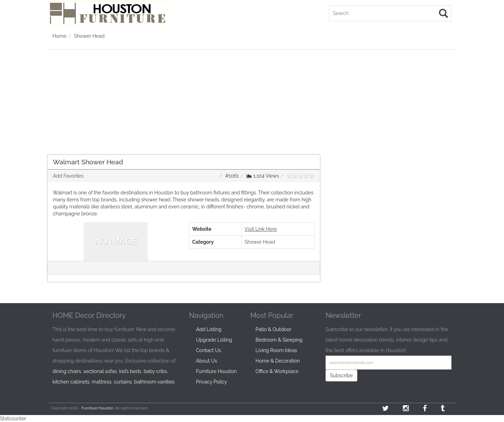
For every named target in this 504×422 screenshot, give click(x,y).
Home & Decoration (278, 361)
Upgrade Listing (214, 340)
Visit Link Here (261, 229)
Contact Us (208, 350)
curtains (123, 382)
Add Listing (209, 329)
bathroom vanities (154, 382)
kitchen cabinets (71, 382)
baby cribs (155, 371)
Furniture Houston (216, 371)
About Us (206, 361)
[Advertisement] (184, 99)
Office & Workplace (277, 371)
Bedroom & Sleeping (279, 340)
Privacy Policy (212, 382)
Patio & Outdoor (273, 329)
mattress (101, 382)
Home (59, 36)
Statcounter (13, 419)
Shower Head (89, 36)
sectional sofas (100, 371)
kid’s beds (130, 371)
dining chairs (67, 371)
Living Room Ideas (276, 350)
